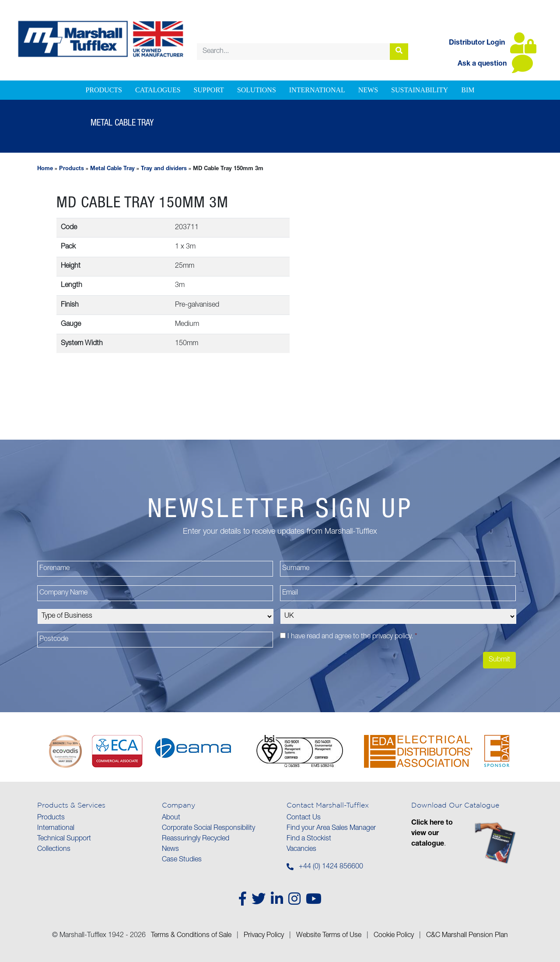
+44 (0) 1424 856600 (331, 867)
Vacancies (301, 850)
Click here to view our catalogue (432, 834)
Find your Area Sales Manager (331, 829)
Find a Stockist (309, 839)
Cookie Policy (394, 936)
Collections (54, 850)
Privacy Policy (264, 936)
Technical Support (64, 839)
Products (104, 90)
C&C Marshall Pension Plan (467, 936)
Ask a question (495, 64)
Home (45, 169)
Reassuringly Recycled (196, 839)
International (317, 90)
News (368, 90)
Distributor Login (493, 43)
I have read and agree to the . (352, 637)
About (171, 818)
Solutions (257, 90)
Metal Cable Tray (112, 169)
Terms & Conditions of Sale (191, 936)
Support (209, 90)
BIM (468, 90)
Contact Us (304, 818)
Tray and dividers (164, 169)
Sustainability (420, 90)
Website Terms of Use (329, 936)
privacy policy (392, 637)
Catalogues (158, 90)
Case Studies (182, 860)
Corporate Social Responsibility (208, 829)
